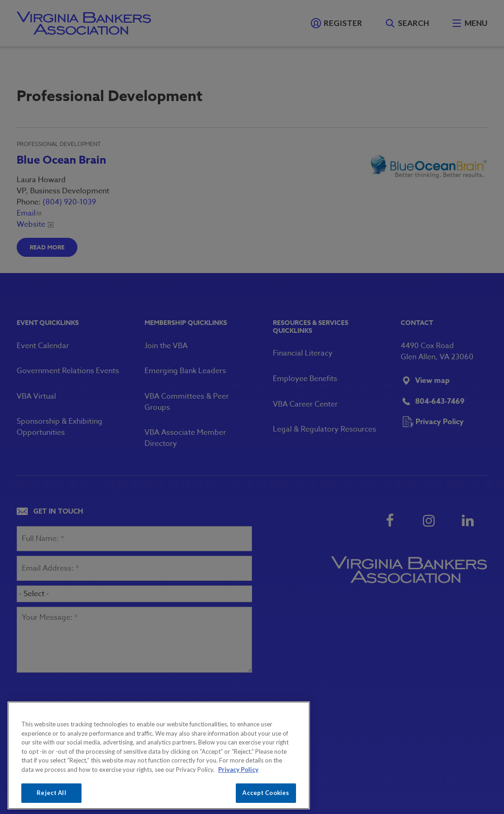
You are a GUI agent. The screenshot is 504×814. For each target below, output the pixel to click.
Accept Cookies (266, 793)
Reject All (51, 793)
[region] (159, 755)
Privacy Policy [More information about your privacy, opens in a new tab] (238, 769)
